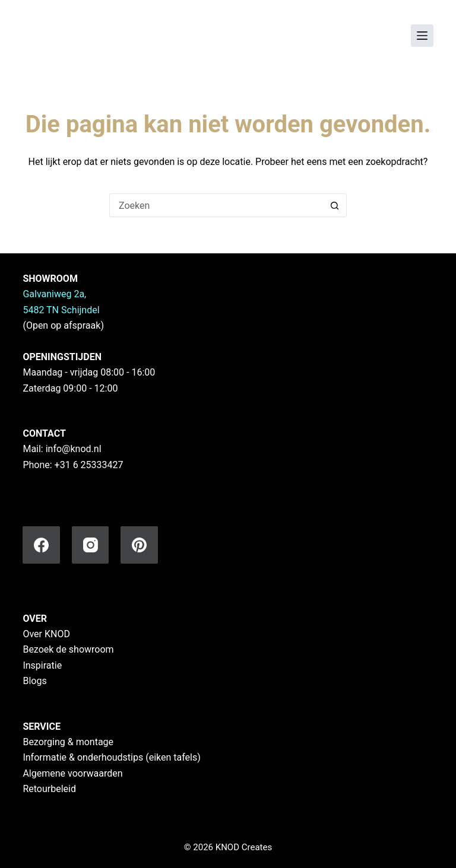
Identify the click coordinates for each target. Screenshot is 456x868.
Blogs (34, 681)
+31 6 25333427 (89, 465)
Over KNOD (46, 634)
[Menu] (422, 36)
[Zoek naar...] (216, 205)
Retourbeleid (49, 789)
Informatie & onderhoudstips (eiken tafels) (111, 757)
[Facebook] (41, 545)
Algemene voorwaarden (72, 773)
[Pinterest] (139, 545)
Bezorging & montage (68, 742)
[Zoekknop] (335, 205)
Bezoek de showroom (68, 649)
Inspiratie (42, 665)
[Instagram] (91, 545)
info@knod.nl (74, 449)
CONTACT (44, 433)
